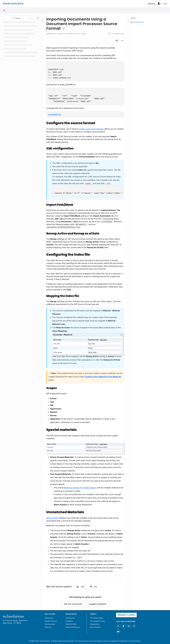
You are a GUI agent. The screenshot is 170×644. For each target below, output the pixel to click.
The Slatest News (97, 618)
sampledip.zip (139, 22)
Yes (81, 587)
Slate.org (48, 627)
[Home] (4, 10)
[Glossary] (152, 4)
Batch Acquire (53, 518)
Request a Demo (126, 615)
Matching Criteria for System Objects (80, 488)
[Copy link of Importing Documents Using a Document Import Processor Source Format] (64, 29)
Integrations (95, 624)
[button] (19, 18)
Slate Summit (95, 627)
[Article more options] (122, 41)
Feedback (69, 621)
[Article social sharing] (117, 41)
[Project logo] (13, 4)
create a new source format (91, 129)
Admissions (49, 618)
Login (165, 4)
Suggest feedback (98, 604)
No (94, 587)
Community (70, 618)
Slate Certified (71, 624)
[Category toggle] (42, 20)
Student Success (51, 621)
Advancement (50, 624)
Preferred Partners (73, 627)
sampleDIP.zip (55, 114)
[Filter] (38, 18)
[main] (85, 312)
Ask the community (73, 604)
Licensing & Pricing (97, 621)
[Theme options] (159, 4)
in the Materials (103, 377)
